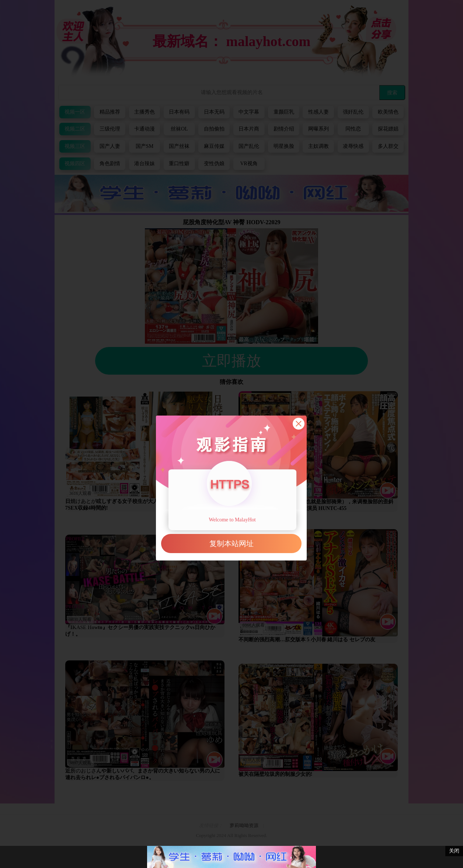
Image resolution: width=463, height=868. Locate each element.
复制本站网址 (231, 544)
